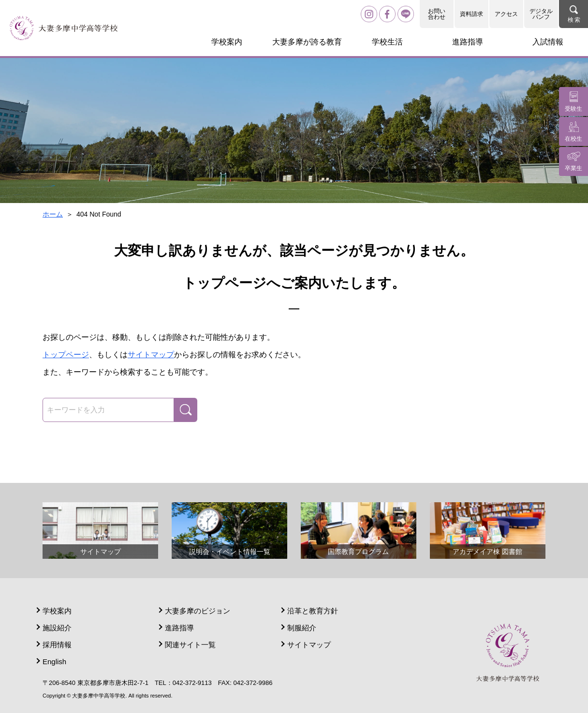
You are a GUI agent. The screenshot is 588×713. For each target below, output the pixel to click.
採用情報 (57, 645)
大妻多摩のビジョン (198, 611)
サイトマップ (151, 355)
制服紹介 (302, 628)
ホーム (53, 214)
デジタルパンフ (541, 14)
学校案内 (57, 611)
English (54, 662)
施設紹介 (57, 628)
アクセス (506, 14)
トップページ (66, 355)
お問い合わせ (437, 14)
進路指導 (179, 628)
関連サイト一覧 (190, 645)
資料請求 (471, 14)
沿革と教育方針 (313, 611)
